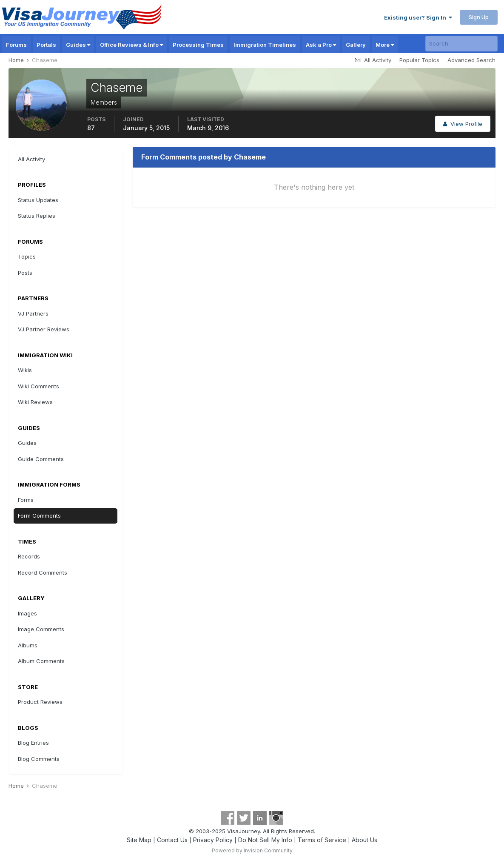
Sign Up (479, 17)
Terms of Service (322, 840)
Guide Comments (41, 459)
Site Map (139, 840)
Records (29, 556)
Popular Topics (419, 60)
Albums (28, 645)
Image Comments (41, 629)
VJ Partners (33, 313)
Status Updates (38, 200)
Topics (27, 256)
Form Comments (39, 516)
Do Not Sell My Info (265, 840)
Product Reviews (40, 702)
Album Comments (41, 661)
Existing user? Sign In (418, 17)
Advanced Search (471, 60)
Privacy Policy (213, 840)
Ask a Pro (321, 45)
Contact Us (172, 840)
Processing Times (198, 45)
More (385, 45)
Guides (78, 45)
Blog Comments (39, 759)
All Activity (31, 159)
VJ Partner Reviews (44, 329)
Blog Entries (33, 743)
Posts (25, 273)
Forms (26, 500)
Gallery (356, 45)
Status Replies (37, 216)
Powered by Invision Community (252, 850)
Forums (16, 45)
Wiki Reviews (35, 402)
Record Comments (43, 572)
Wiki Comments (38, 386)
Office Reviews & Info (131, 45)
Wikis (25, 370)
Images (27, 613)
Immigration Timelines (265, 45)
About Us (364, 840)
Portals (46, 45)
